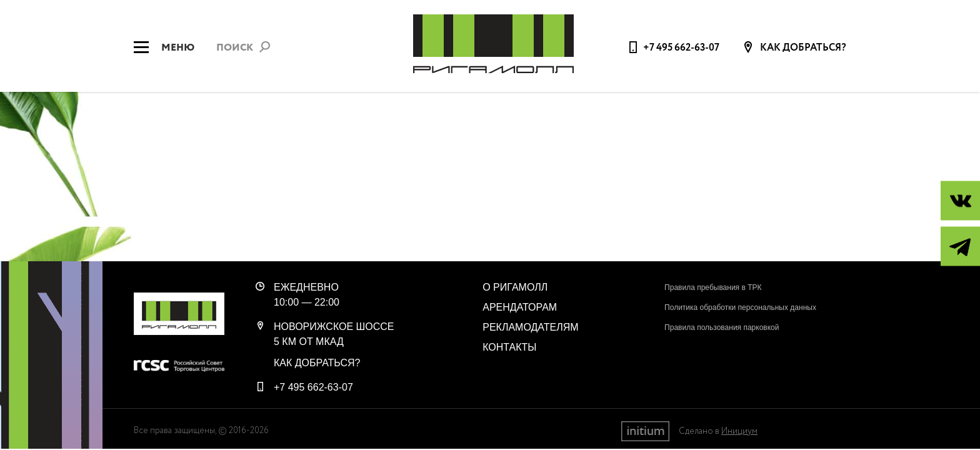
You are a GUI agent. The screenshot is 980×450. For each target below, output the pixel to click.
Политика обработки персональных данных (740, 307)
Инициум (739, 431)
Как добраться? (802, 48)
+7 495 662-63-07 (681, 48)
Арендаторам (520, 307)
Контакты (509, 347)
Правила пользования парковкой (722, 327)
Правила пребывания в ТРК (713, 287)
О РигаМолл (515, 287)
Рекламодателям (530, 327)
